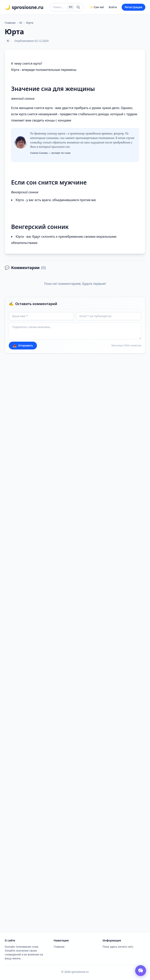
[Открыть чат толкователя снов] (141, 971)
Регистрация (133, 7)
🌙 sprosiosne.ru (24, 7)
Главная (10, 23)
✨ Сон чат (97, 7)
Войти (113, 7)
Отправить (23, 346)
